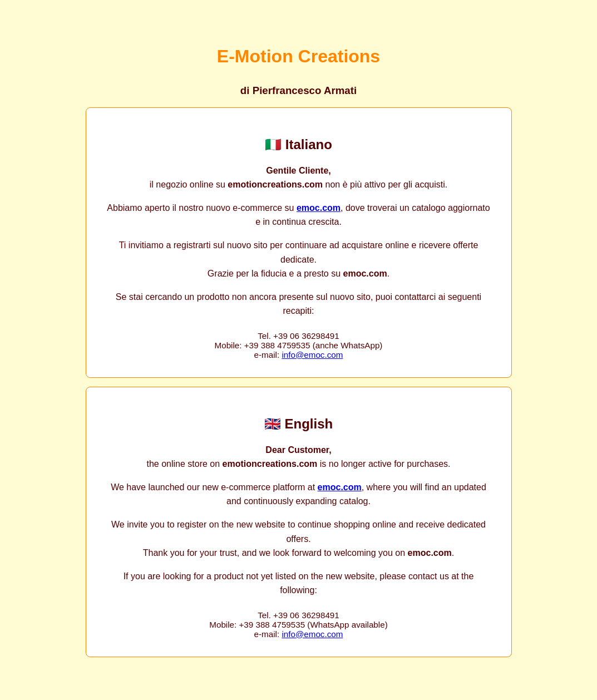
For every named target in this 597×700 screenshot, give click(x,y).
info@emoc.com (312, 355)
